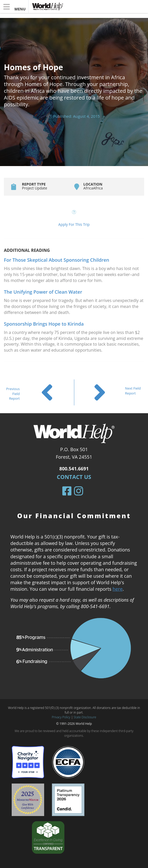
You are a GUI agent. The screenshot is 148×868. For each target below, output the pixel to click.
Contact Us (74, 477)
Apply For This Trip (74, 224)
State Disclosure (85, 717)
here (118, 589)
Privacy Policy (61, 717)
